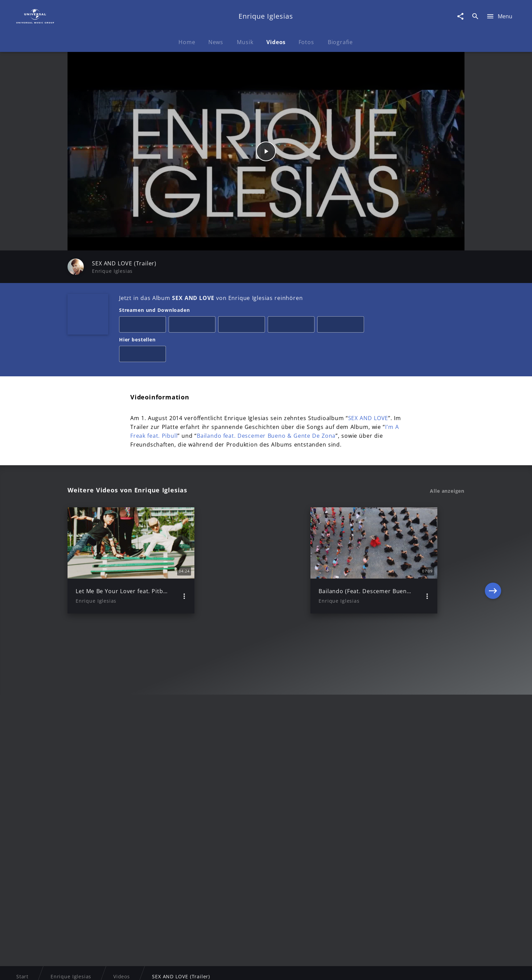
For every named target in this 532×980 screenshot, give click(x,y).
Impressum (101, 968)
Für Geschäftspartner (419, 968)
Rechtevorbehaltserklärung (156, 968)
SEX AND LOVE (368, 418)
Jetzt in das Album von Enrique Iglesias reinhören (211, 298)
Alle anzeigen (447, 491)
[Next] (493, 561)
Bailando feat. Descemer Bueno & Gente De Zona (266, 436)
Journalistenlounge (360, 968)
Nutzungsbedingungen (299, 968)
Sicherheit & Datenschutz (231, 968)
